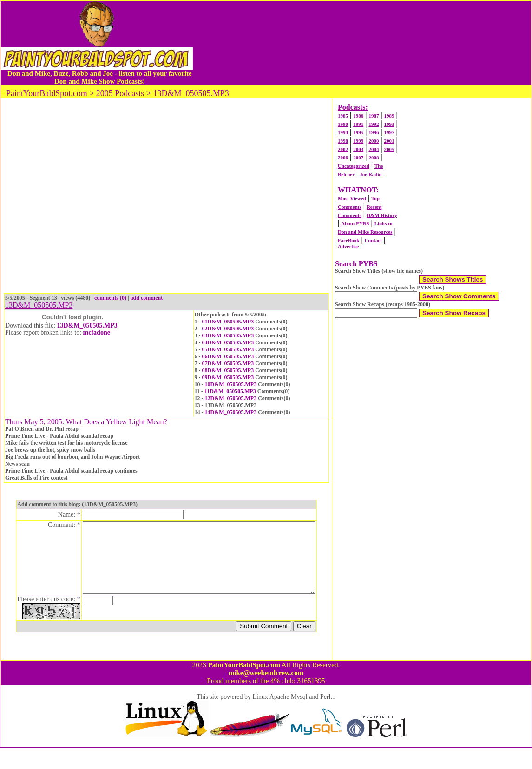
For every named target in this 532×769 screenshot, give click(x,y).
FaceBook (348, 240)
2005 (389, 149)
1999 (358, 141)
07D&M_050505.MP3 (228, 363)
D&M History (382, 215)
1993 (389, 124)
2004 (374, 149)
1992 (374, 124)
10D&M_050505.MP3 (231, 384)
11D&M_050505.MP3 (230, 391)
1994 (343, 132)
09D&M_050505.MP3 (228, 377)
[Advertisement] (362, 43)
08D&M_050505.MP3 (228, 370)
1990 (343, 124)
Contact (373, 240)
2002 (343, 149)
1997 (389, 132)
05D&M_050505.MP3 (228, 349)
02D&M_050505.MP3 (228, 329)
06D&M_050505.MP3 (228, 356)
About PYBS (355, 223)
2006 (343, 158)
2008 (374, 158)
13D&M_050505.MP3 (87, 325)
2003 (358, 149)
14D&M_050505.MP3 (231, 412)
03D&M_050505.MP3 (228, 335)
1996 (374, 132)
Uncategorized (354, 166)
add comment (147, 298)
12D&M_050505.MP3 (231, 398)
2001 (389, 141)
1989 (389, 116)
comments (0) (110, 298)
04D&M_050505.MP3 (228, 342)
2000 (374, 141)
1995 (358, 132)
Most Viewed (352, 198)
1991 (358, 124)
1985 (343, 116)
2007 (358, 158)
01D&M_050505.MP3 (228, 322)
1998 (343, 141)
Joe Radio (371, 174)
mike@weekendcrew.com (266, 694)
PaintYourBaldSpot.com (244, 686)
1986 (358, 116)
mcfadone (97, 332)
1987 (374, 116)
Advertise (348, 246)
